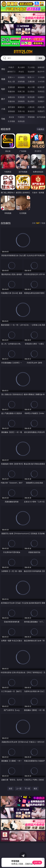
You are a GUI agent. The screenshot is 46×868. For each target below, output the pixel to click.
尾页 (35, 789)
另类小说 (21, 111)
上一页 (19, 789)
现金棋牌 (31, 72)
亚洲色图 (21, 97)
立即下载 (37, 862)
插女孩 (11, 117)
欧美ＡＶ (31, 77)
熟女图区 (31, 101)
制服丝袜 (11, 91)
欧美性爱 (41, 87)
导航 (3, 119)
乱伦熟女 (31, 91)
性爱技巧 (41, 111)
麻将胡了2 (11, 72)
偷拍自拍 (21, 87)
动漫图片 (41, 97)
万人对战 (31, 67)
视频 (3, 79)
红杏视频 (11, 121)
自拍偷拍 (21, 77)
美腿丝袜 (11, 101)
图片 (3, 99)
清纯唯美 (21, 101)
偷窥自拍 (11, 97)
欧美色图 (31, 97)
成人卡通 (31, 87)
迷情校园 (11, 111)
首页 (11, 789)
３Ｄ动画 (41, 77)
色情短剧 (21, 121)
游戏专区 (41, 67)
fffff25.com (23, 52)
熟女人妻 (11, 81)
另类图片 (41, 101)
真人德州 (21, 67)
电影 (3, 89)
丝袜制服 (21, 81)
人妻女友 (31, 107)
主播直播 (31, 81)
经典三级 (21, 91)
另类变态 (41, 91)
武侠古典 (41, 107)
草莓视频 (31, 117)
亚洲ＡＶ (11, 77)
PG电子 (11, 67)
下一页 (27, 789)
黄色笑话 (31, 111)
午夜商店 (21, 117)
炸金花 (21, 72)
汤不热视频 (41, 117)
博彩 (3, 69)
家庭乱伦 (21, 107)
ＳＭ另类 (41, 81)
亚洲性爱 (11, 87)
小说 (3, 109)
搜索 (40, 58)
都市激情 (11, 107)
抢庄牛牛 (41, 72)
